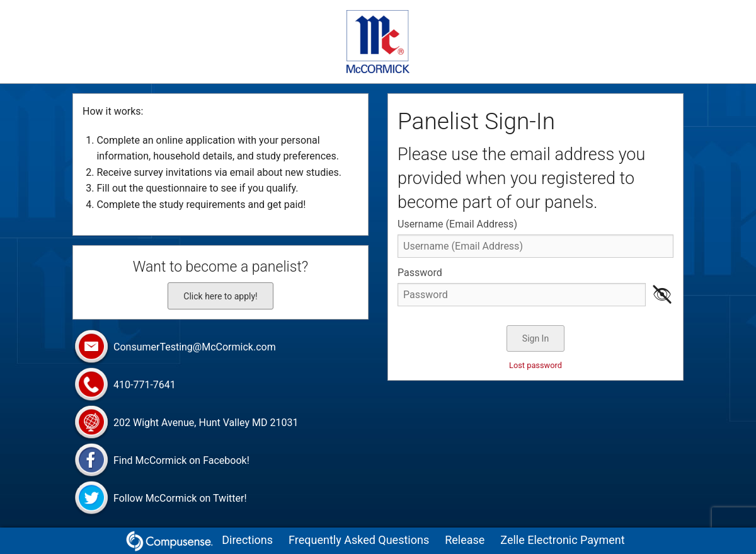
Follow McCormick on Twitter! (160, 499)
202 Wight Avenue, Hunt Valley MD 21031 (185, 424)
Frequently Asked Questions (359, 540)
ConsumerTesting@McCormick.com (174, 348)
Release (465, 540)
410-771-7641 (124, 386)
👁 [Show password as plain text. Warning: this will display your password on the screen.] (662, 294)
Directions (247, 540)
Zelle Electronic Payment (562, 540)
